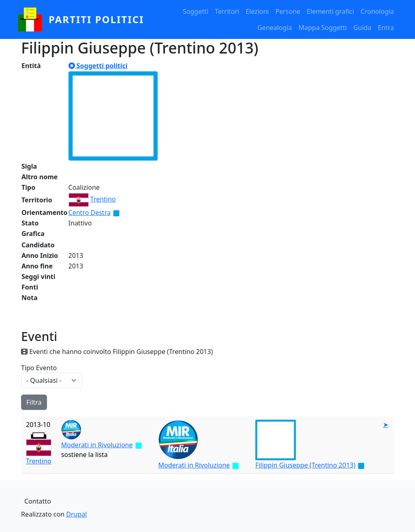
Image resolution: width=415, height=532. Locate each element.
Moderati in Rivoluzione (97, 445)
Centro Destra (90, 212)
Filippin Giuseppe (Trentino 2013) (305, 465)
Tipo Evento (39, 368)
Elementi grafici (331, 11)
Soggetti (196, 11)
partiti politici (96, 19)
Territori (227, 11)
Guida (362, 28)
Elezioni (257, 11)
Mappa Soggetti (323, 28)
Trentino (103, 199)
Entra (386, 28)
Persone (288, 11)
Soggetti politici (98, 66)
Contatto (38, 501)
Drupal (76, 514)
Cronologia (377, 11)
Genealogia (275, 28)
